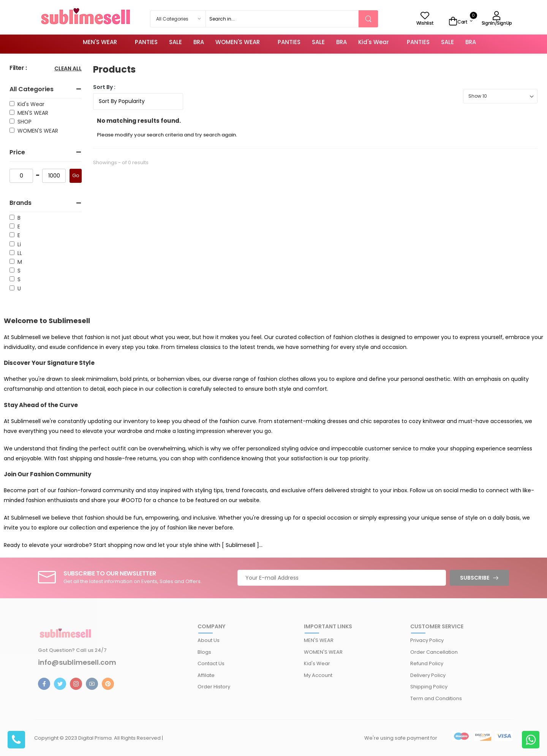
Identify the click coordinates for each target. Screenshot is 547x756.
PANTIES (146, 42)
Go (76, 175)
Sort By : (104, 87)
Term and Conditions (436, 698)
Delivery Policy (428, 675)
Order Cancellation (434, 652)
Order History (214, 687)
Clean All (68, 69)
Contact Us (211, 663)
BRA (199, 42)
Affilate (206, 675)
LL (18, 253)
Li (18, 244)
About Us (209, 640)
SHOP (23, 122)
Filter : (18, 68)
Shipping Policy (429, 687)
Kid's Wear (374, 42)
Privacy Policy (427, 640)
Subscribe (475, 578)
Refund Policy (427, 663)
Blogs (204, 652)
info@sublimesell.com (77, 662)
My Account (318, 675)
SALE (175, 42)
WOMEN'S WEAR (238, 42)
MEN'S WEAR (100, 42)
